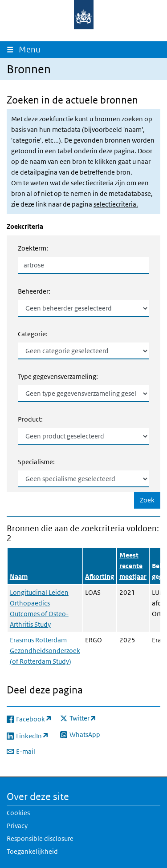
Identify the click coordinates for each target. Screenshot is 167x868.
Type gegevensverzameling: (58, 376)
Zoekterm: (33, 248)
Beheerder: (34, 291)
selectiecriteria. (116, 204)
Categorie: (33, 334)
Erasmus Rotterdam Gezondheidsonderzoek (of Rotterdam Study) (45, 651)
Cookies (18, 813)
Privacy (17, 826)
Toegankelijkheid (32, 851)
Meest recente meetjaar (133, 566)
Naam (19, 576)
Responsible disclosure (40, 838)
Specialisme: (36, 462)
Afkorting (100, 576)
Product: (30, 419)
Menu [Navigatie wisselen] (32, 50)
